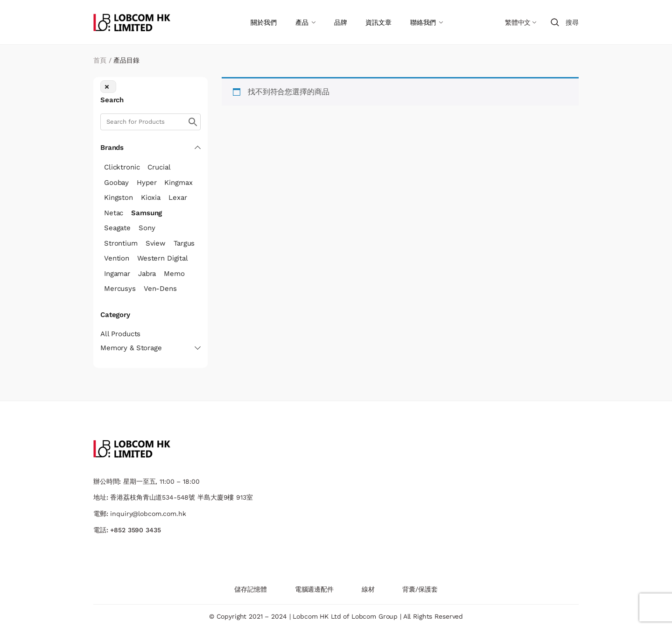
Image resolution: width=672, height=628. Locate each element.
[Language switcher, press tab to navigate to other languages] (521, 22)
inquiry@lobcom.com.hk (148, 514)
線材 (368, 589)
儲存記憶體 (250, 589)
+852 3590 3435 (135, 530)
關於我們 (263, 22)
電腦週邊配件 (314, 589)
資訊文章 (378, 22)
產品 (302, 22)
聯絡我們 (423, 22)
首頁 (100, 60)
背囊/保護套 (420, 589)
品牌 (341, 22)
